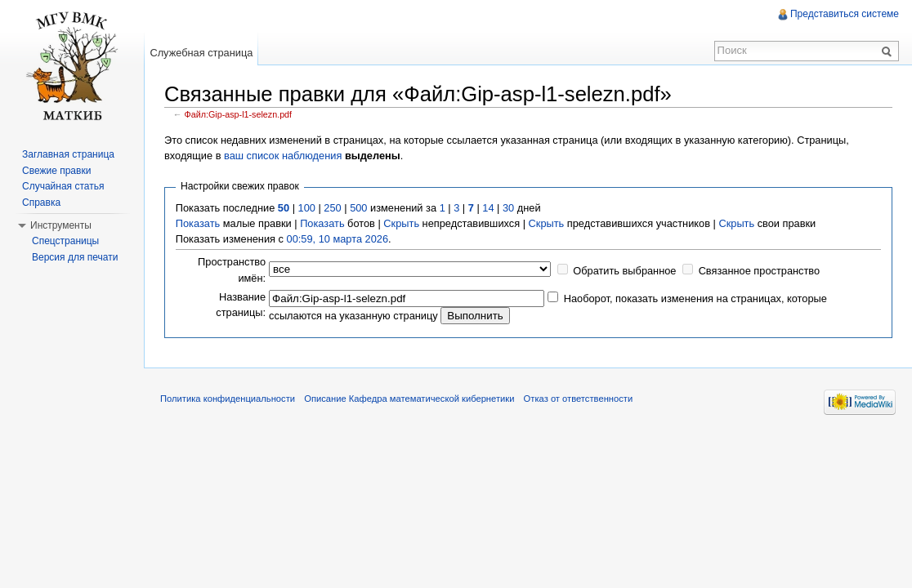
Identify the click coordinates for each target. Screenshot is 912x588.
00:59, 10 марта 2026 (338, 239)
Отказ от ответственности (579, 399)
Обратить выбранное (624, 271)
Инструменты (61, 225)
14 (488, 208)
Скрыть (401, 223)
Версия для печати (75, 257)
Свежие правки (56, 171)
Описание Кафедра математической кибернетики (409, 399)
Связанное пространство (760, 271)
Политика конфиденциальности (228, 399)
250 (332, 208)
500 (358, 208)
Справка (41, 203)
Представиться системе (845, 14)
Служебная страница (201, 53)
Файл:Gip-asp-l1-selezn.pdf (239, 114)
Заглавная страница (68, 154)
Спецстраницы (65, 241)
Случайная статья (63, 186)
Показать (198, 223)
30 (508, 208)
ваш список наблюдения (283, 156)
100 (307, 208)
